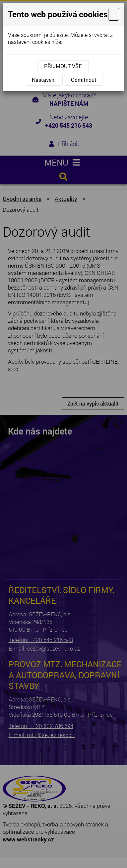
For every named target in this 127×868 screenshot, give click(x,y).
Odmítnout (84, 80)
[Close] (114, 14)
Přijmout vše (63, 66)
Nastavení (44, 80)
